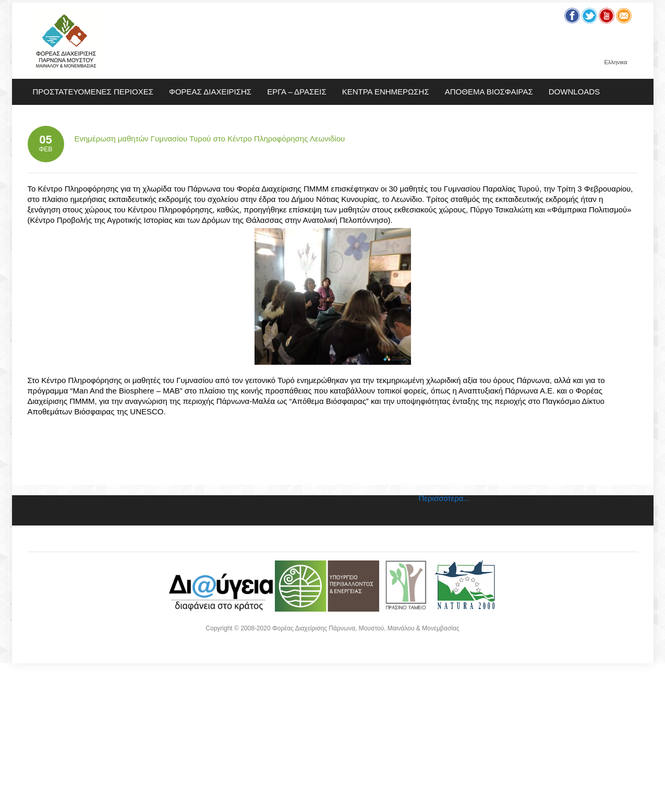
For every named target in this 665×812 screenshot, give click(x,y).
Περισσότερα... (444, 498)
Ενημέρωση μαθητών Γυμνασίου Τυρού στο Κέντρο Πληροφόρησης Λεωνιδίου (210, 139)
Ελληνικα (615, 62)
